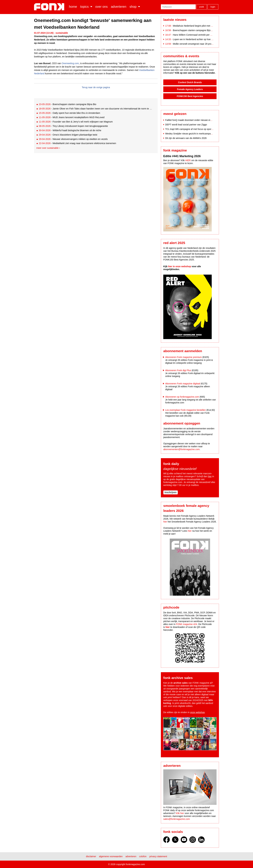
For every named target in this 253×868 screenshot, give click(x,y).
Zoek (202, 7)
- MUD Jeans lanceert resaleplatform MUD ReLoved (72, 117)
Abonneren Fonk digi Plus (178, 370)
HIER (188, 160)
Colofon (143, 856)
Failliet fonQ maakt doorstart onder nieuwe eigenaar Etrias (194, 120)
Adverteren (119, 7)
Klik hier (180, 813)
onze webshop (197, 712)
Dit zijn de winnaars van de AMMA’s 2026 (186, 138)
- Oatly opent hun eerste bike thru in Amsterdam (69, 113)
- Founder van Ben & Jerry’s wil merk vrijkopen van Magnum (76, 122)
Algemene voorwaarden (111, 856)
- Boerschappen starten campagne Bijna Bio (67, 104)
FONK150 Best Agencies (190, 96)
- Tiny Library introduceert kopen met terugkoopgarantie (73, 126)
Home (73, 7)
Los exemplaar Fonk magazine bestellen (185, 410)
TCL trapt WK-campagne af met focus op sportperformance (195, 129)
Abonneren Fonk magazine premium (183, 357)
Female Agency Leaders (190, 89)
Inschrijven (171, 492)
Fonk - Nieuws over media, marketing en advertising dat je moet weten (50, 7)
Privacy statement (158, 856)
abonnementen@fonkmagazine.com (181, 449)
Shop (133, 7)
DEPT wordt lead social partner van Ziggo (186, 125)
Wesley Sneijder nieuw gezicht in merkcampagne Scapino (194, 134)
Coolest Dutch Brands (190, 82)
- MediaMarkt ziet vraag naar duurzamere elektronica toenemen (77, 143)
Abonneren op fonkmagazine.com (182, 397)
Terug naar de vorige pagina (96, 87)
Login (213, 7)
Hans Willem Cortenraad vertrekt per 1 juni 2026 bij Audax (202, 35)
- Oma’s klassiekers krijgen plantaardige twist (68, 135)
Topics (84, 7)
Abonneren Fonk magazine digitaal (183, 384)
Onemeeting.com (70, 63)
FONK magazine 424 (187, 624)
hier (210, 476)
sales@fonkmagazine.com (177, 819)
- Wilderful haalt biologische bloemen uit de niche (70, 130)
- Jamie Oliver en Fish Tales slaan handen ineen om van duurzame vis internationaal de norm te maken (96, 109)
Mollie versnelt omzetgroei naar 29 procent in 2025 (198, 44)
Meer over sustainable (47, 148)
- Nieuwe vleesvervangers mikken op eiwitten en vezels (73, 139)
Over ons (102, 7)
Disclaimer (91, 856)
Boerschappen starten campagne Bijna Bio (194, 30)
